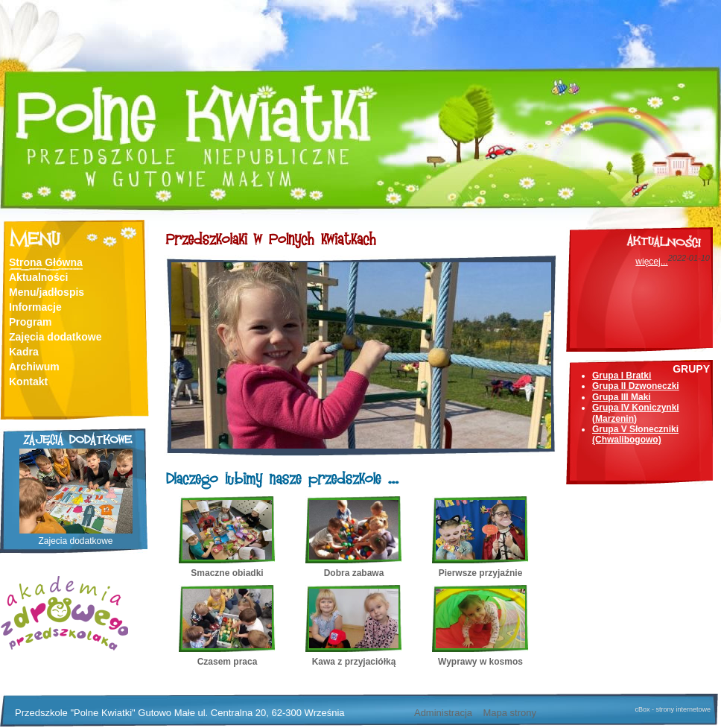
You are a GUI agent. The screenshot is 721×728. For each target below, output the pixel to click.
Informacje (35, 307)
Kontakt (28, 382)
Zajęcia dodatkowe (55, 337)
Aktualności (38, 277)
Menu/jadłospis (47, 292)
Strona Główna (46, 262)
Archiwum (34, 367)
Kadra (24, 352)
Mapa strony (509, 713)
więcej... (651, 262)
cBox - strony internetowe (673, 709)
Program (31, 322)
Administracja (443, 713)
